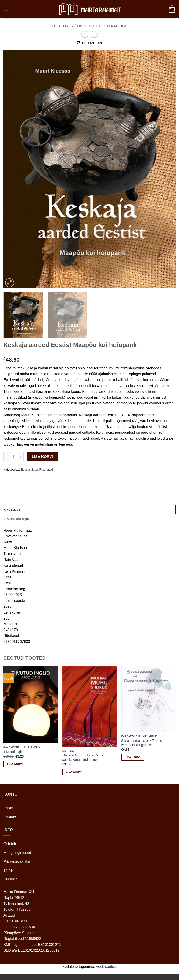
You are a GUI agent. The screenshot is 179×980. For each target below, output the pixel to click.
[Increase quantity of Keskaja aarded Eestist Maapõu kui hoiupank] (21, 457)
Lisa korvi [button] (15, 764)
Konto (8, 808)
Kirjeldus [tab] (12, 510)
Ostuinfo (10, 844)
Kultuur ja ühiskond (73, 26)
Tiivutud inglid (13, 752)
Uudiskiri (10, 879)
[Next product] (85, 34)
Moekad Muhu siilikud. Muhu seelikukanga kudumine (83, 757)
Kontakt (10, 817)
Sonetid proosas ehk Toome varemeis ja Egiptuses (142, 743)
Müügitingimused (17, 853)
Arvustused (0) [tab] (16, 519)
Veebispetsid (106, 967)
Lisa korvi (43, 456)
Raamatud (46, 470)
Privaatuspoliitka (17, 862)
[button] (6, 9)
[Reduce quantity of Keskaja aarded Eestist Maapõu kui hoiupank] (6, 457)
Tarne (8, 870)
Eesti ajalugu (113, 26)
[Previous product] (94, 34)
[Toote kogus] (14, 457)
